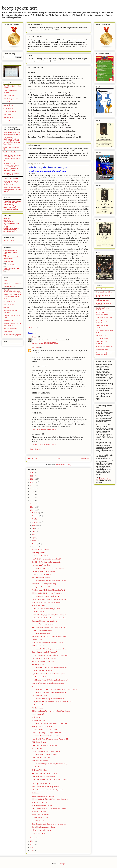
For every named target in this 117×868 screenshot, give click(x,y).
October (35, 519)
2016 (32, 501)
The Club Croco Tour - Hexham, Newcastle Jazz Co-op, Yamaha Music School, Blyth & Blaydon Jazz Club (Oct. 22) (11, 167)
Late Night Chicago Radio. (11, 223)
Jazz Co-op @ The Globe (11, 99)
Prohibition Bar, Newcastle (104, 347)
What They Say (8, 320)
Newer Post (32, 459)
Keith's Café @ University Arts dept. (44, 624)
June (34, 531)
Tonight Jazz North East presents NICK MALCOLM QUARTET (53, 702)
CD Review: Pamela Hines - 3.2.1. (43, 633)
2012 (32, 838)
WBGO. (6, 225)
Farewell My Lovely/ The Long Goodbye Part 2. (47, 733)
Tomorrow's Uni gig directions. (42, 574)
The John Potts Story (10, 329)
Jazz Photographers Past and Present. (44, 571)
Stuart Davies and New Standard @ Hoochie (46, 609)
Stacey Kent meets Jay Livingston (43, 661)
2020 (32, 488)
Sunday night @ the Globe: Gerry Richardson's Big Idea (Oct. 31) (12, 189)
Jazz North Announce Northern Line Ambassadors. (48, 683)
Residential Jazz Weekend (40, 761)
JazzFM (6, 226)
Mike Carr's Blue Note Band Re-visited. (45, 773)
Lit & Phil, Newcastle (102, 339)
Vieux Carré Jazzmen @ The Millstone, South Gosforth (50, 808)
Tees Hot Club (8, 115)
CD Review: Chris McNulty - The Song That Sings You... (50, 723)
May (34, 534)
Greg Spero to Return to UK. (41, 587)
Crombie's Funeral (38, 821)
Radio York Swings (38, 664)
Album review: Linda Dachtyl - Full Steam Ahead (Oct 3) (12, 133)
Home (59, 459)
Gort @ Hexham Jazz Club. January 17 (44, 652)
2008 (32, 850)
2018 (32, 495)
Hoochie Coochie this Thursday (42, 630)
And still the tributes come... (41, 815)
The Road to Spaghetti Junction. (42, 677)
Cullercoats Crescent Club (104, 292)
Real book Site (37, 717)
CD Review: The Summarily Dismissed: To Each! (48, 699)
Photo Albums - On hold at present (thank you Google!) (12, 291)
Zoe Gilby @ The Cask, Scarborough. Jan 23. (46, 562)
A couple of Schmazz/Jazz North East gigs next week (49, 636)
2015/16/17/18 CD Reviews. (12, 284)
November (36, 516)
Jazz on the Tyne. (9, 231)
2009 (32, 847)
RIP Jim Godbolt (37, 708)
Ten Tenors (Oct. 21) (10, 152)
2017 (32, 498)
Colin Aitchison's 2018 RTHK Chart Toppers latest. (11, 252)
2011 (32, 841)
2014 (32, 507)
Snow (34, 686)
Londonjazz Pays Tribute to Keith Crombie (46, 736)
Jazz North (7, 102)
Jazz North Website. (10, 301)
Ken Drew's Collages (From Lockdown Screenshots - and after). (12, 207)
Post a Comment (36, 449)
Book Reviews (8, 332)
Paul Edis (36, 348)
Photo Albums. (8, 262)
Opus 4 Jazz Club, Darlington (101, 342)
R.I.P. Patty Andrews (38, 553)
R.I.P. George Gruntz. (39, 742)
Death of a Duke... (38, 640)
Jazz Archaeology (9, 96)
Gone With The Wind (39, 833)
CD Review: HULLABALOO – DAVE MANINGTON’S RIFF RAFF (54, 689)
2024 (32, 476)
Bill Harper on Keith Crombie (41, 830)
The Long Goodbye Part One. (41, 784)
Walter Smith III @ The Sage (41, 556)
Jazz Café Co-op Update (40, 695)
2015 (32, 504)
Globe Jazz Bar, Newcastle (104, 318)
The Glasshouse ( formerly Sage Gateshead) (104, 354)
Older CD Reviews (9, 287)
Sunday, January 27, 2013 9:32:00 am (44, 444)
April (34, 538)
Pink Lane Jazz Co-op (39, 720)
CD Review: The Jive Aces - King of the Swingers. (48, 568)
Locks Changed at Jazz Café (41, 758)
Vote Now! (35, 767)
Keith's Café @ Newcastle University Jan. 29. (46, 559)
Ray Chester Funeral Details (41, 578)
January (35, 547)
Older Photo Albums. (10, 203)
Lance (35, 337)
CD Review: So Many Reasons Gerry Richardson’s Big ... (50, 764)
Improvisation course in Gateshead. (43, 796)
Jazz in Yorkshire (9, 305)
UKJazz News (8, 121)
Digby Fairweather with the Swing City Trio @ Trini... (49, 674)
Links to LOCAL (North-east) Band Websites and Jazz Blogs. (12, 296)
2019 (32, 491)
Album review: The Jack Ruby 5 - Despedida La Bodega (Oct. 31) (11, 183)
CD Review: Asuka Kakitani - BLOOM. (45, 754)
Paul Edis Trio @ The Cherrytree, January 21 (46, 602)
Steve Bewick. (8, 218)
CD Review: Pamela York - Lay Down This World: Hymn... (51, 711)
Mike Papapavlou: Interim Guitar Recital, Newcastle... (49, 627)
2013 (32, 510)
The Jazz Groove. (9, 222)
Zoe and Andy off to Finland (41, 565)
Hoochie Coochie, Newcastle (101, 322)
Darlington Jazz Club (102, 300)
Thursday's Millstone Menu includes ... (44, 621)
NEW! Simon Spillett (10, 111)
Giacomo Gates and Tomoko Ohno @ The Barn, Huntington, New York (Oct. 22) (12, 158)
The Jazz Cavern (9, 241)
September (36, 522)
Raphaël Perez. (8, 204)
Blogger (62, 864)
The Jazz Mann (8, 118)
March (35, 541)
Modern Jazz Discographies (12, 335)
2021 (32, 485)
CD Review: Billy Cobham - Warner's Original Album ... (50, 668)
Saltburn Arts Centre (102, 350)
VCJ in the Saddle (38, 705)
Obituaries (7, 308)
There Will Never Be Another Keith (43, 776)
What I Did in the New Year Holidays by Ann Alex (48, 790)
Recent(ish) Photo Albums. (12, 201)
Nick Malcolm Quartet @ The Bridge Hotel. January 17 (50, 680)
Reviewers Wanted (38, 714)
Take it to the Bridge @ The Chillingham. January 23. (49, 615)
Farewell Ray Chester (39, 606)
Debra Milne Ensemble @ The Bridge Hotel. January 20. (50, 655)
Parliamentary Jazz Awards (40, 550)
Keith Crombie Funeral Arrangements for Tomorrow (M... (50, 739)
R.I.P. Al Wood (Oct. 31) (11, 178)
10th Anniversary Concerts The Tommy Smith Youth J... (50, 779)
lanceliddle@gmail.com (103, 479)
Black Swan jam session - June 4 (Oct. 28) (11, 174)
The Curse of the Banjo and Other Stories (45, 658)
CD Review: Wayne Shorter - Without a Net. (46, 596)
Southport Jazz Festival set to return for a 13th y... (48, 643)
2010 (32, 844)
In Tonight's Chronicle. (39, 812)
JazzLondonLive (9, 108)
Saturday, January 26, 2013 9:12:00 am (45, 429)
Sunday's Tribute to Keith (40, 818)
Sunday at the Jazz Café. (40, 802)
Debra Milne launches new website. (43, 827)
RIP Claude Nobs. (38, 748)
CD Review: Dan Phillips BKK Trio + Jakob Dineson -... (50, 799)
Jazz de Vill (7, 220)
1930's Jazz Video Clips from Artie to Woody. (12, 324)
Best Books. (36, 793)
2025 (32, 473)
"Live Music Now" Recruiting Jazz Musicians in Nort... (50, 649)
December (36, 513)
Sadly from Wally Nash (39, 770)
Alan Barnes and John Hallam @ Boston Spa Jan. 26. (49, 590)
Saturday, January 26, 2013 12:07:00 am (45, 343)
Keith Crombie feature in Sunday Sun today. (46, 787)
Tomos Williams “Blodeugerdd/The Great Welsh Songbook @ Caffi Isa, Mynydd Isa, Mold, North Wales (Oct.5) (12, 141)
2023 (32, 479)
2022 (32, 482)
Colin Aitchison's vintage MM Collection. (12, 258)
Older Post (85, 459)
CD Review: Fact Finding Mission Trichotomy (47, 593)
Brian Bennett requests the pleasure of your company (49, 824)
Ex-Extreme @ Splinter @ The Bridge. (44, 584)
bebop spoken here (20, 8)
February (35, 544)
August (35, 525)
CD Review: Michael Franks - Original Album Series (49, 692)
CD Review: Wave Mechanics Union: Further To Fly (49, 581)
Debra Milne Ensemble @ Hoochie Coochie (46, 751)
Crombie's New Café (39, 612)
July (34, 528)
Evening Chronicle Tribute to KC (42, 727)
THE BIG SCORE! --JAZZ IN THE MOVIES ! (47, 730)
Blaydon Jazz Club (102, 289)
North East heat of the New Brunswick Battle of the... (49, 618)
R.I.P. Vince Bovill (38, 646)
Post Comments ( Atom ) (63, 465)
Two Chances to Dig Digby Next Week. (45, 745)
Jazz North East (8, 105)
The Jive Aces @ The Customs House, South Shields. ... (50, 599)
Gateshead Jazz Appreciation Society (102, 314)
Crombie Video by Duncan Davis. (43, 671)
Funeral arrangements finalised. (42, 805)
